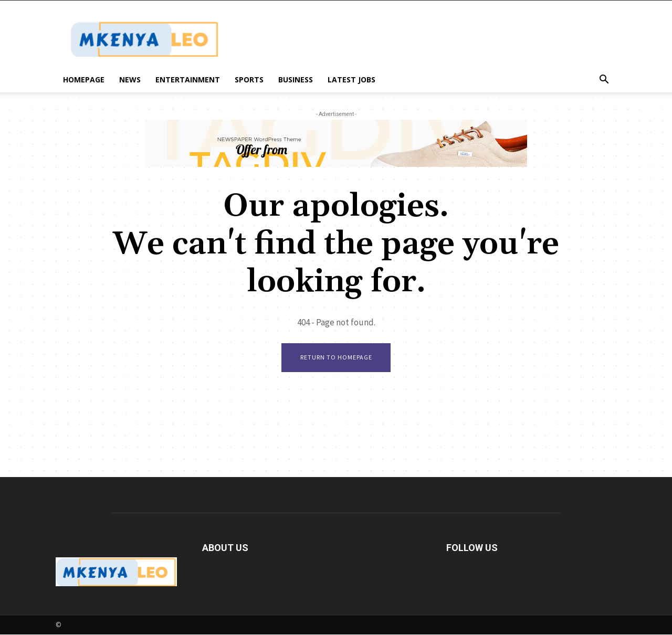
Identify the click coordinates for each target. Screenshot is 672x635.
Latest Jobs (351, 80)
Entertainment (188, 80)
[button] (604, 81)
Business (296, 80)
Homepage (84, 80)
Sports (249, 80)
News (130, 80)
